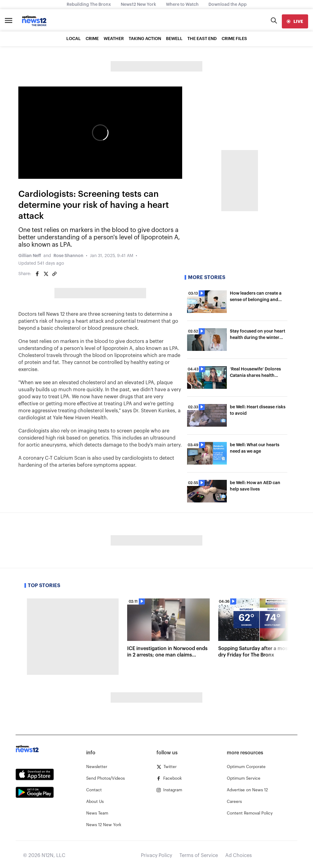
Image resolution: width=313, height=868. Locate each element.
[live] (295, 21)
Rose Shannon (68, 256)
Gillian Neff (30, 256)
